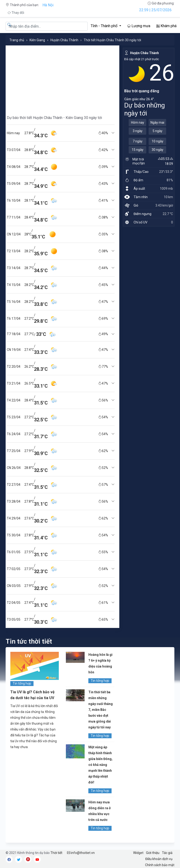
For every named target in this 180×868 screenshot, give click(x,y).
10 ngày (157, 141)
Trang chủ (17, 40)
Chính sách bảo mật (160, 865)
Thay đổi (16, 13)
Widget (138, 853)
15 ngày (138, 150)
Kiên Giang (37, 40)
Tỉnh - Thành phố (105, 26)
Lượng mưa (139, 26)
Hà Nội (48, 5)
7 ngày (138, 141)
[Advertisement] (61, 78)
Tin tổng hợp (22, 683)
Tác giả (167, 853)
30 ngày (157, 150)
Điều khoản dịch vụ (159, 859)
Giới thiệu (153, 853)
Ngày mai (157, 122)
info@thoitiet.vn (81, 853)
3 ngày (138, 131)
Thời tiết (56, 853)
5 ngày (157, 131)
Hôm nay (138, 122)
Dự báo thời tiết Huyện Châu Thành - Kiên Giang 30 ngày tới (54, 118)
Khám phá (166, 26)
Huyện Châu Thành (64, 40)
